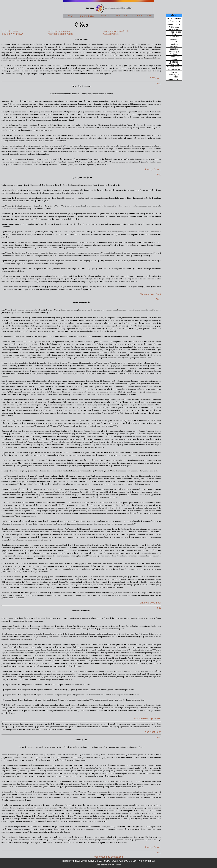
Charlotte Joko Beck (150, 294)
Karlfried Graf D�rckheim (147, 719)
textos (117, 16)
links (150, 16)
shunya (70, 16)
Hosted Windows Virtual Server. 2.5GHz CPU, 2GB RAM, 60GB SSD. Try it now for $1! (109, 861)
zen (126, 16)
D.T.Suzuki (156, 78)
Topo (159, 84)
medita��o (87, 16)
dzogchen (137, 16)
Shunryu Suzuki (153, 169)
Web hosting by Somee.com (108, 857)
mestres (105, 16)
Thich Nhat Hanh (152, 732)
